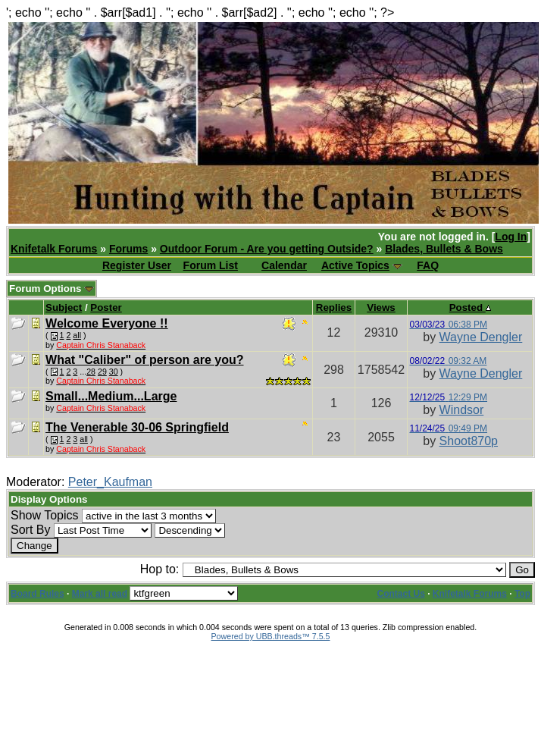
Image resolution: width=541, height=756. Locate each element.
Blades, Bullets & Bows (444, 249)
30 (114, 372)
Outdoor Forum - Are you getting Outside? (267, 249)
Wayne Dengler (481, 337)
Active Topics (355, 265)
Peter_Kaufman (110, 482)
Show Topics (45, 515)
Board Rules (38, 594)
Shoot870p (469, 441)
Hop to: (160, 569)
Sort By (30, 530)
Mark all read (100, 594)
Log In (511, 237)
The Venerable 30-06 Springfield (137, 427)
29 (102, 372)
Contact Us (401, 594)
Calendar (284, 265)
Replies (334, 307)
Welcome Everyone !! (107, 323)
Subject (64, 307)
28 (91, 372)
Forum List (211, 265)
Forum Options (52, 289)
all (77, 335)
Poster (106, 307)
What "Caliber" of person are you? (144, 360)
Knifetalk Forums (54, 249)
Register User (137, 265)
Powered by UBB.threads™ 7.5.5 (271, 636)
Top (522, 594)
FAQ (428, 265)
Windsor (462, 410)
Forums (128, 249)
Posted (470, 307)
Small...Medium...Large (111, 396)
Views (381, 307)
